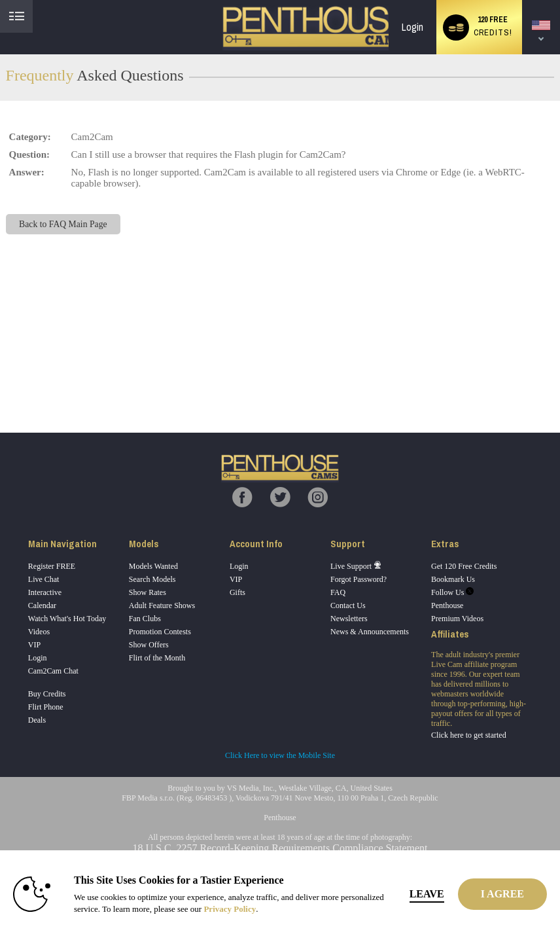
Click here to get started (469, 735)
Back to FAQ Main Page (63, 224)
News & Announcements (370, 632)
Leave (427, 894)
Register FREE (52, 566)
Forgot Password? (359, 579)
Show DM (0, 384)
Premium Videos (457, 619)
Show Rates (148, 592)
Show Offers (149, 645)
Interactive (45, 592)
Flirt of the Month (157, 658)
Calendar (42, 605)
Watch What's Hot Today (67, 619)
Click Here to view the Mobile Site (280, 755)
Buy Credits (47, 694)
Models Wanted (153, 566)
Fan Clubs (145, 619)
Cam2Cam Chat (53, 671)
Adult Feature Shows (162, 605)
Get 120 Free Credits (464, 566)
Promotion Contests (160, 632)
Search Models (152, 579)
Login (412, 27)
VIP (34, 645)
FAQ (338, 592)
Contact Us (348, 605)
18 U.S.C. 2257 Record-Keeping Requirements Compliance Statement (280, 848)
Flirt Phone (46, 707)
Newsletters (349, 619)
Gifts (237, 592)
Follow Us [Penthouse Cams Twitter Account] (452, 592)
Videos (39, 632)
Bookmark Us (453, 579)
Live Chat (44, 579)
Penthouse (447, 605)
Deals (37, 720)
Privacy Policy (230, 909)
